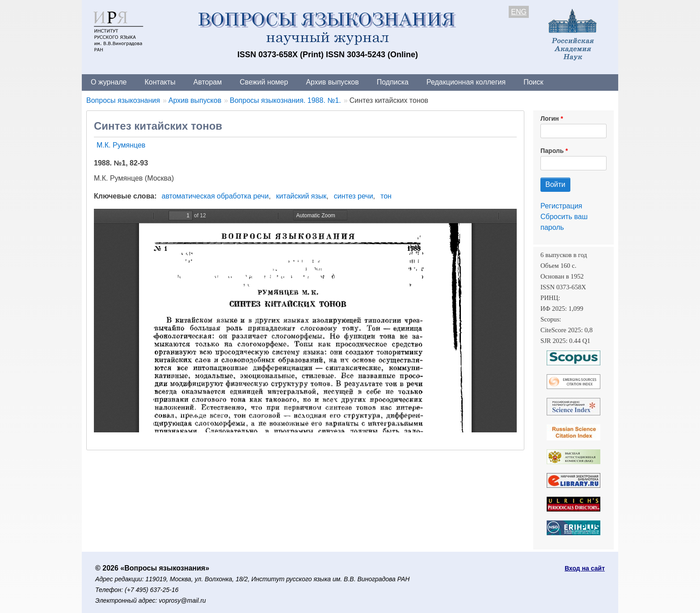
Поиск (533, 82)
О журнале (109, 82)
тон (386, 196)
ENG (519, 12)
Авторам (208, 82)
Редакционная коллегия (466, 82)
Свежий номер (264, 82)
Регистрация (561, 206)
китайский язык (302, 196)
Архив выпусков (332, 82)
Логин (550, 118)
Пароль (552, 151)
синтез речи (354, 196)
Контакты (160, 82)
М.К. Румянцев (121, 145)
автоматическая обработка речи (215, 196)
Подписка (393, 82)
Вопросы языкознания (123, 100)
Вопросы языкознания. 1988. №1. (285, 100)
